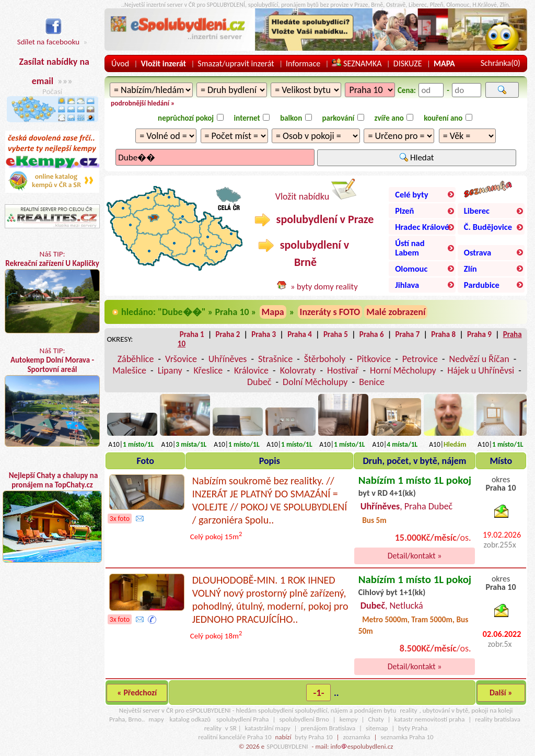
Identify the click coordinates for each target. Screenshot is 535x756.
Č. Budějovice (488, 227)
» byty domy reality (324, 286)
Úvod (120, 63)
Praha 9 (479, 334)
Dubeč (259, 382)
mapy (156, 719)
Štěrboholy (325, 359)
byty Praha (413, 728)
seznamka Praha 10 (407, 737)
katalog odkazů (190, 719)
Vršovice (181, 359)
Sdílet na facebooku (48, 37)
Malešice (129, 370)
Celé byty (411, 194)
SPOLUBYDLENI (287, 746)
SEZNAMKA (357, 63)
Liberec (477, 211)
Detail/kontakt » (415, 556)
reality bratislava (498, 719)
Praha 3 (264, 334)
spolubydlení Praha (242, 719)
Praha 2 (228, 334)
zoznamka (357, 737)
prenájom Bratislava (328, 728)
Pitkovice (374, 359)
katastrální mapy (268, 728)
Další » (501, 693)
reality (408, 710)
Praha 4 (300, 334)
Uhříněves (228, 359)
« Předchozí (137, 693)
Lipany (170, 370)
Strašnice (275, 359)
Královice (251, 370)
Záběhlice (136, 359)
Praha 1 (192, 334)
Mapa (273, 312)
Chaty (376, 719)
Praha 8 (443, 334)
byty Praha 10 (313, 737)
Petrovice (420, 359)
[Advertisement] (52, 665)
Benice (372, 382)
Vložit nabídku (316, 190)
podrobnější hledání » (143, 103)
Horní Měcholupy (403, 370)
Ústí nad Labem (410, 247)
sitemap (377, 728)
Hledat (417, 158)
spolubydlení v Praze (314, 219)
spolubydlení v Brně (304, 253)
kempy (349, 719)
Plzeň (404, 211)
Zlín (470, 269)
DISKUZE (408, 63)
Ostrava (478, 252)
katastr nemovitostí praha (430, 719)
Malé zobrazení (396, 312)
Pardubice (482, 285)
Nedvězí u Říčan (479, 359)
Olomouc (411, 269)
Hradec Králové (422, 227)
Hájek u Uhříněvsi (481, 370)
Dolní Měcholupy (315, 382)
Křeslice (208, 370)
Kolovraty (298, 370)
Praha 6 (372, 334)
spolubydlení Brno (304, 719)
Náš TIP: (52, 291)
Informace (303, 63)
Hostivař (343, 370)
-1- (318, 693)
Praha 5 (336, 334)
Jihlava (407, 285)
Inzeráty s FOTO (330, 312)
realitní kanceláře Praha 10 (235, 737)
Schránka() (501, 63)
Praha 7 (407, 334)
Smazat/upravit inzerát (236, 63)
